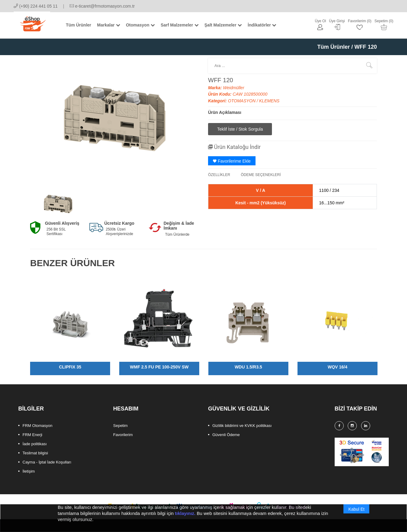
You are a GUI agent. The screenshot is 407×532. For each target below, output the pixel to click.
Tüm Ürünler (334, 47)
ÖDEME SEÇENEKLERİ (261, 175)
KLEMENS (269, 101)
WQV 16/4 (337, 367)
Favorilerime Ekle (232, 161)
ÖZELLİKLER (219, 175)
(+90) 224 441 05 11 (36, 6)
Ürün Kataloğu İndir (234, 147)
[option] (58, 203)
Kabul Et (356, 513)
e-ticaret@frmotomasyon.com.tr (102, 6)
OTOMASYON (242, 101)
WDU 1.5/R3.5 (248, 367)
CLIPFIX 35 (70, 367)
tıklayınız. (185, 517)
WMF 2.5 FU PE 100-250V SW (159, 367)
